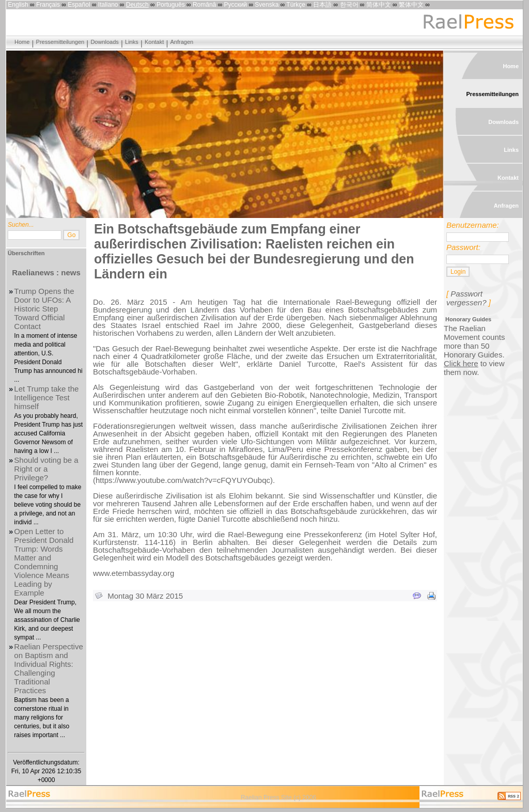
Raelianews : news (46, 272)
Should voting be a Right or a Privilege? (46, 469)
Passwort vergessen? (466, 298)
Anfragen (182, 42)
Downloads (104, 42)
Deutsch (137, 5)
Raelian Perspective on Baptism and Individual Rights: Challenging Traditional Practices (48, 668)
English (18, 5)
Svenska (267, 5)
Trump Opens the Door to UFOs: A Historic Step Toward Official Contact (44, 309)
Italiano (108, 5)
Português (171, 5)
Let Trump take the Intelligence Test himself (46, 397)
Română (204, 5)
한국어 (349, 5)
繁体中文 (411, 5)
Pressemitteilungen (60, 42)
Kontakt (154, 42)
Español (79, 5)
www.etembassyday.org (134, 573)
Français (48, 5)
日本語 (322, 5)
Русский (236, 5)
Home (22, 42)
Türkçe (296, 5)
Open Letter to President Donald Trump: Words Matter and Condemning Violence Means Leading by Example (44, 562)
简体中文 (379, 5)
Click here (461, 363)
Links (132, 42)
